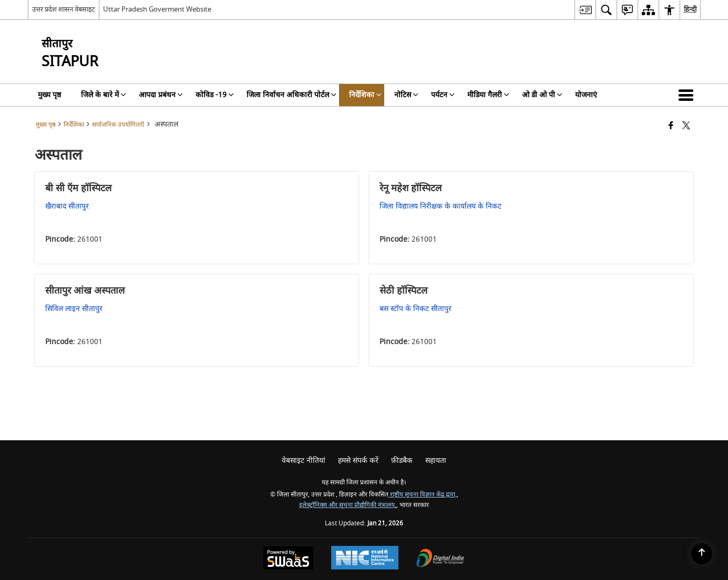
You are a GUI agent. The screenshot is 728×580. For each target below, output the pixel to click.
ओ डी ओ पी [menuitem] (542, 95)
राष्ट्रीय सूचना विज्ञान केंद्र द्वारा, (423, 495)
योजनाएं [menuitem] (586, 95)
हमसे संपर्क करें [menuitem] (358, 460)
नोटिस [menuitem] (406, 95)
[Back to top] (702, 554)
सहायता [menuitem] (436, 460)
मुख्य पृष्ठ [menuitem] (49, 95)
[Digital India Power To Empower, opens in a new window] (440, 559)
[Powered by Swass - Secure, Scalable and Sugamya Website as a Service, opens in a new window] (288, 559)
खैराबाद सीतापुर (67, 206)
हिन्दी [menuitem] (690, 9)
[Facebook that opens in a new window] (671, 126)
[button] (688, 95)
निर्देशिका (74, 125)
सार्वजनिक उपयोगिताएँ (118, 125)
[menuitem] (585, 10)
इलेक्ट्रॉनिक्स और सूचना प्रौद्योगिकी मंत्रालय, (348, 505)
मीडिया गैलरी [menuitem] (488, 95)
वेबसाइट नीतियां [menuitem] (304, 460)
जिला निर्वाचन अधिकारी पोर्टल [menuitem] (291, 95)
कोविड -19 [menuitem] (215, 95)
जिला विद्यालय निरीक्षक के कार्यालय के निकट (440, 206)
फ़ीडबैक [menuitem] (402, 460)
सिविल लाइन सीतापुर (74, 309)
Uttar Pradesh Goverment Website (157, 9)
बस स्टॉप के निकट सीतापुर (416, 309)
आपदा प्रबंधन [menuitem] (161, 95)
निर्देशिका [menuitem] (365, 95)
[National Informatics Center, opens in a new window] (365, 559)
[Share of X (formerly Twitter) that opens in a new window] (686, 126)
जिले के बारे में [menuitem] (104, 95)
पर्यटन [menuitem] (443, 95)
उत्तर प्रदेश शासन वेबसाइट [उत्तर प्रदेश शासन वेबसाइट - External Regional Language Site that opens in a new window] (64, 9)
